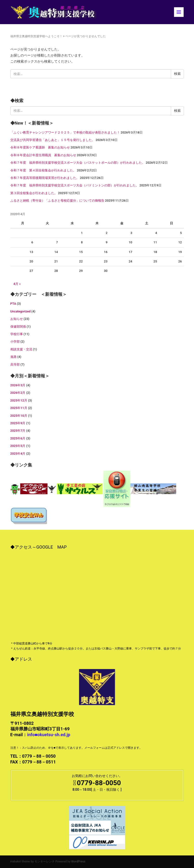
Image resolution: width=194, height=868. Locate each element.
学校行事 (17, 334)
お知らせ (17, 319)
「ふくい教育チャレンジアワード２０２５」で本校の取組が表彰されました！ (65, 132)
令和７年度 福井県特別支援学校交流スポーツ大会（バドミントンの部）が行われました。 (75, 185)
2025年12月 (19, 400)
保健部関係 (18, 327)
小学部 (15, 342)
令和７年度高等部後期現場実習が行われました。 (45, 178)
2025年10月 (19, 416)
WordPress (78, 861)
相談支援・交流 (21, 349)
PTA (13, 304)
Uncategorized (20, 311)
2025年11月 (19, 408)
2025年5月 (18, 446)
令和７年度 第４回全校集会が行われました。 (43, 170)
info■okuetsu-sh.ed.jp (49, 735)
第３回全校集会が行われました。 (34, 193)
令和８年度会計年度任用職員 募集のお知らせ (43, 155)
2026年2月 (18, 393)
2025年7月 (18, 431)
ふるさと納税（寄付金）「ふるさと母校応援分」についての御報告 (57, 201)
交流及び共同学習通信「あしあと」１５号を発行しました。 (53, 140)
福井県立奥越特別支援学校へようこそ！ (36, 36)
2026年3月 (18, 385)
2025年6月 (18, 438)
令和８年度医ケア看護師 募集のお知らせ (40, 147)
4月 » (17, 284)
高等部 (15, 364)
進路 (13, 357)
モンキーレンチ (45, 861)
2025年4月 (18, 454)
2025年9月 (18, 423)
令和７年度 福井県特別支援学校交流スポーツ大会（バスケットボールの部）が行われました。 (78, 163)
